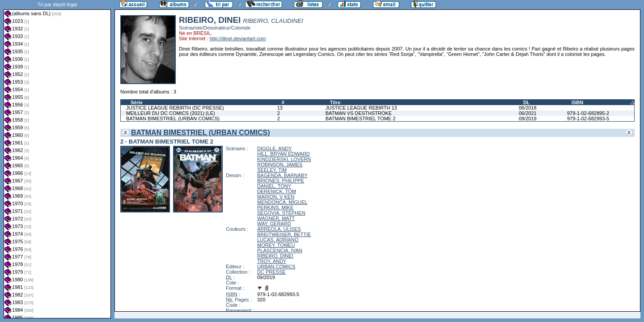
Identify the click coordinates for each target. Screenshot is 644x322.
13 (280, 108)
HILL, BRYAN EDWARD (284, 154)
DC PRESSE (271, 272)
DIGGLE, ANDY (275, 148)
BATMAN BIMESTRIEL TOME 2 (361, 119)
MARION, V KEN (276, 197)
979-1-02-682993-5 (588, 119)
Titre (335, 102)
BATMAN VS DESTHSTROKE (359, 113)
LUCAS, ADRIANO (278, 240)
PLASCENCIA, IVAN (280, 250)
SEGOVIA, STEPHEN (281, 213)
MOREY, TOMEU (276, 245)
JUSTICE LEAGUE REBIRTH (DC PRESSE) (175, 108)
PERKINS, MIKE (275, 208)
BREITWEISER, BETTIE (284, 234)
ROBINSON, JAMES (280, 165)
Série (137, 102)
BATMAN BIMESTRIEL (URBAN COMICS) (173, 119)
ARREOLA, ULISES (279, 229)
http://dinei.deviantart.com (237, 38)
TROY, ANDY (272, 261)
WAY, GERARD (274, 224)
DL (527, 102)
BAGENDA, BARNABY (282, 175)
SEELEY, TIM (272, 170)
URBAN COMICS (276, 267)
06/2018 (528, 108)
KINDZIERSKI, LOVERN (284, 159)
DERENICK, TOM (277, 191)
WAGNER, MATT (276, 218)
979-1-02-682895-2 (588, 113)
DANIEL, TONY (274, 186)
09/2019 (528, 119)
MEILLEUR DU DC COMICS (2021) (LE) (171, 113)
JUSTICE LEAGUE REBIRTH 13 (361, 108)
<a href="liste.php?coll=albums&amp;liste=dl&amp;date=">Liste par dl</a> (57, 159)
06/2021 (528, 113)
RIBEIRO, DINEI (275, 256)
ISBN (577, 102)
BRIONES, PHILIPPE (281, 181)
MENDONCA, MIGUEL (282, 202)
